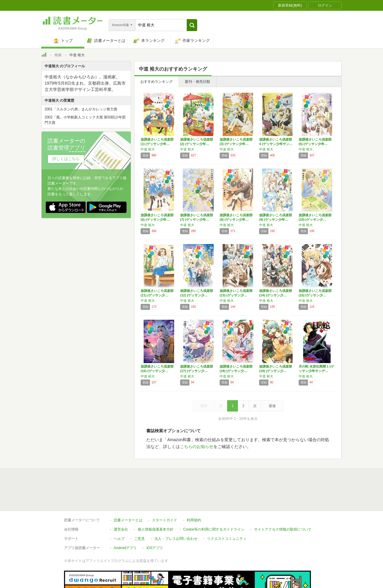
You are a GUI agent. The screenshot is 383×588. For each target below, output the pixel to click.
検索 (58, 55)
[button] (192, 25)
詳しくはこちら (66, 159)
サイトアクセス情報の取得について (283, 502)
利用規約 (194, 493)
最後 (272, 406)
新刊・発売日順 (197, 82)
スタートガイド (165, 493)
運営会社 (121, 502)
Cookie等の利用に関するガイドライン (214, 502)
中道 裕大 (148, 149)
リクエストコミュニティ (227, 511)
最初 (204, 406)
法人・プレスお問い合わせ (176, 511)
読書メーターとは (128, 493)
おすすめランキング (156, 82)
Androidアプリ (125, 520)
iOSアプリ (155, 520)
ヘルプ (119, 511)
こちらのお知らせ (197, 447)
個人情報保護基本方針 (156, 502)
